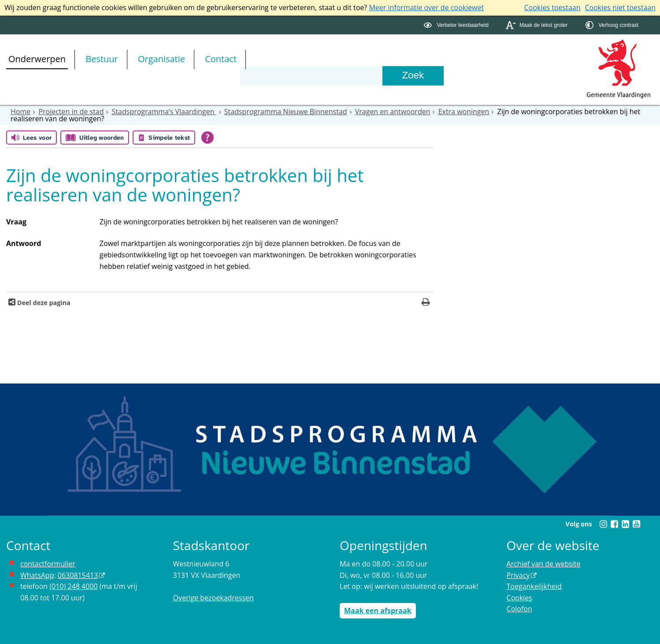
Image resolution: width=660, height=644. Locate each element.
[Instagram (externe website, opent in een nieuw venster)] (603, 524)
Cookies (519, 598)
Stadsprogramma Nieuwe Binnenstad (286, 112)
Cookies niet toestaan (620, 7)
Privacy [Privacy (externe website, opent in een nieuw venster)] (518, 575)
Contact (221, 59)
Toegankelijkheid (534, 586)
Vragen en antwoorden (393, 112)
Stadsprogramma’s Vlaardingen (164, 112)
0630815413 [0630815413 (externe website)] (78, 575)
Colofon (519, 609)
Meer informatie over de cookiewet (426, 7)
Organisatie (161, 59)
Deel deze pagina (43, 303)
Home (20, 112)
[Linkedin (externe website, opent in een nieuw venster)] (625, 524)
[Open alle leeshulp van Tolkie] (208, 138)
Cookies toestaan (552, 7)
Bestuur (102, 59)
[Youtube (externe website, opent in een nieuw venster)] (636, 524)
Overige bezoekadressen (213, 598)
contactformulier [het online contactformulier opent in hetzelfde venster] (48, 564)
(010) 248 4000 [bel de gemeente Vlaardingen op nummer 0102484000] (73, 586)
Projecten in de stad (71, 112)
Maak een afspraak (378, 610)
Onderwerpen (37, 59)
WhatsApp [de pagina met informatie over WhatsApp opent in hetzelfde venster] (37, 575)
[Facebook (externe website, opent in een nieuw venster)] (614, 524)
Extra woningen (464, 112)
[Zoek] (413, 76)
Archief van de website (544, 564)
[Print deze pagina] (426, 303)
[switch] (457, 25)
